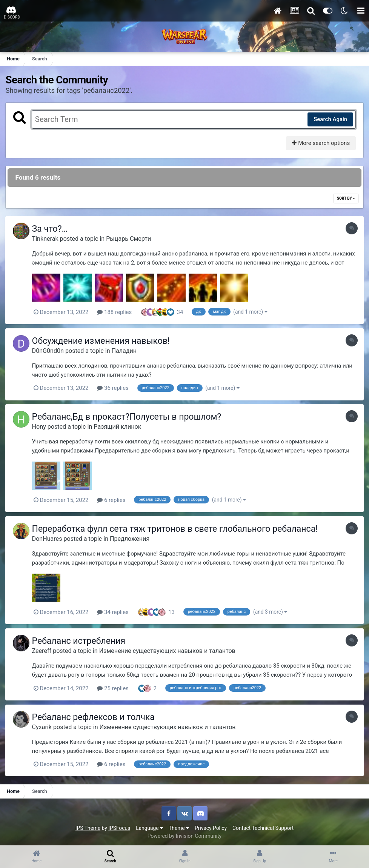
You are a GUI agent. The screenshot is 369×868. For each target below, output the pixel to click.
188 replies (117, 312)
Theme (179, 826)
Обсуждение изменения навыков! (103, 341)
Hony (41, 426)
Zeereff (44, 649)
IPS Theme (88, 826)
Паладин (126, 350)
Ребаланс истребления (81, 640)
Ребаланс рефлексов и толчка (95, 716)
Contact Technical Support (263, 826)
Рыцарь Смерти (131, 239)
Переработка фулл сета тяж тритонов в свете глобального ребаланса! (177, 528)
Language (149, 826)
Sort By (346, 199)
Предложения (131, 538)
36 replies (115, 388)
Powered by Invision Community (184, 834)
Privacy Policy (211, 826)
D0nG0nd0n (50, 350)
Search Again (330, 119)
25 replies (115, 687)
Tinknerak (47, 239)
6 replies (113, 499)
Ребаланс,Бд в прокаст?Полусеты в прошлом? (129, 416)
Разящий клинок (120, 426)
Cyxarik (44, 725)
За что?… (52, 229)
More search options (321, 143)
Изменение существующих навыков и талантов (169, 649)
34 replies (115, 611)
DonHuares (49, 538)
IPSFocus (119, 826)
